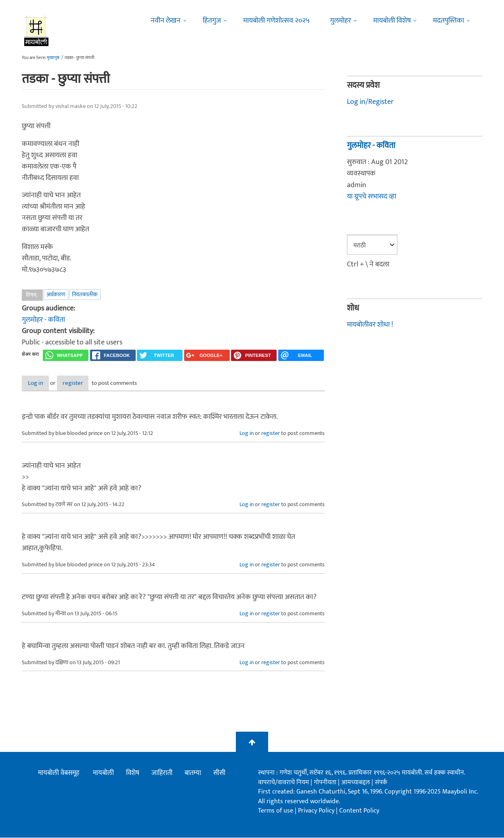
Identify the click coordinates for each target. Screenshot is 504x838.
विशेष (133, 774)
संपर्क (381, 783)
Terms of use (276, 811)
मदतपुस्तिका (448, 21)
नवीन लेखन (166, 21)
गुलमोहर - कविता (43, 320)
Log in (43, 383)
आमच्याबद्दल (356, 783)
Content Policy (359, 811)
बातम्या (193, 774)
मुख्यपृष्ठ (53, 58)
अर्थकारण (56, 294)
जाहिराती (162, 774)
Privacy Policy (317, 811)
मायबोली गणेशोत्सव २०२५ (276, 21)
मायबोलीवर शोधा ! (370, 325)
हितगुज (212, 21)
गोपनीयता (326, 783)
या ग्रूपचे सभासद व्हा (372, 196)
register (93, 383)
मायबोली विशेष (392, 21)
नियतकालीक (85, 294)
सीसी (219, 774)
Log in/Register (370, 102)
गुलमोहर (340, 21)
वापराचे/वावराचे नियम (283, 783)
